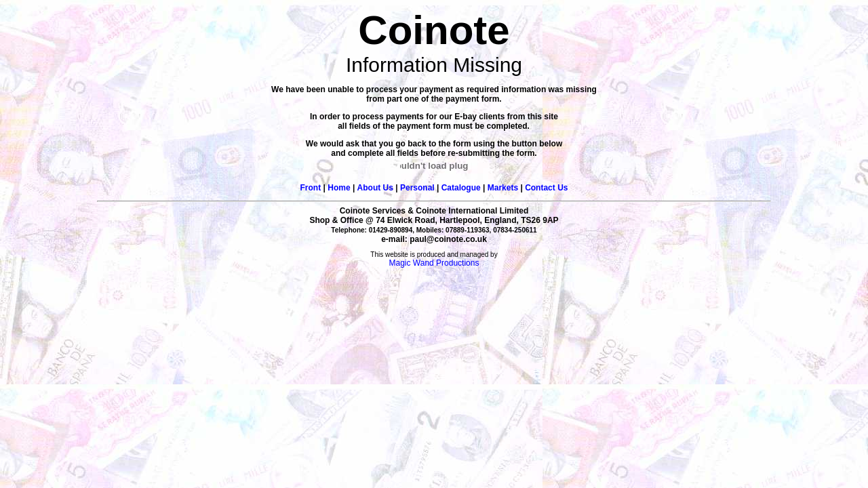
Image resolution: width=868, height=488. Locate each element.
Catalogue (461, 188)
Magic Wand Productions (434, 263)
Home (339, 188)
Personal (417, 188)
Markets (503, 188)
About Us (375, 188)
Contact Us (546, 188)
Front (311, 188)
